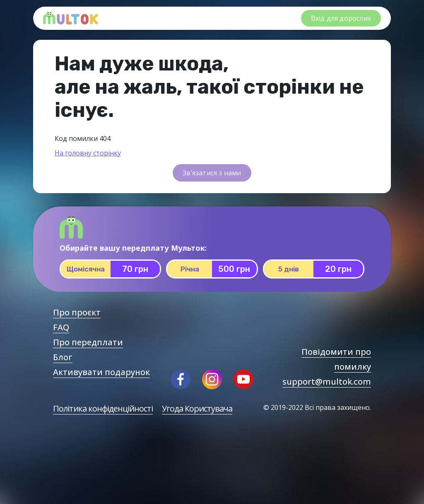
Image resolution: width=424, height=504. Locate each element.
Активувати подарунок (101, 372)
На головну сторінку (88, 153)
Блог (63, 357)
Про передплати (88, 342)
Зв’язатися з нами (212, 173)
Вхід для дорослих (341, 18)
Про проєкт (77, 312)
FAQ (61, 327)
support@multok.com (327, 382)
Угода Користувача (197, 408)
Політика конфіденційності (103, 408)
